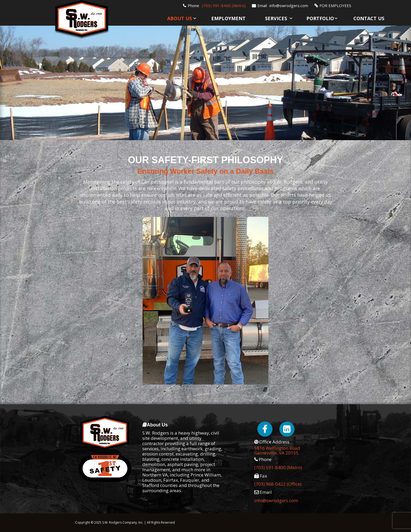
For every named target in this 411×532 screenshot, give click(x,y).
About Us (180, 18)
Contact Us (369, 18)
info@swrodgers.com (289, 6)
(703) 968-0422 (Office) (278, 484)
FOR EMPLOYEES (335, 6)
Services (276, 18)
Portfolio (320, 18)
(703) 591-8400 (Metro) (224, 6)
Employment (228, 18)
